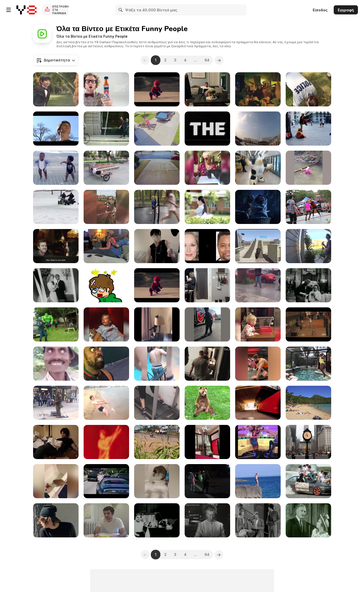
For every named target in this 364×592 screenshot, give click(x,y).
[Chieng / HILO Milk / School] (207, 207)
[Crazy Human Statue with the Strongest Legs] (56, 403)
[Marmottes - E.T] (258, 207)
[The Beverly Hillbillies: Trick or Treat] (308, 520)
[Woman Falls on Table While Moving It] (157, 129)
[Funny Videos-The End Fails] (157, 207)
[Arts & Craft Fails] (207, 168)
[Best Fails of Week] (106, 168)
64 (207, 60)
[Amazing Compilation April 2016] (106, 207)
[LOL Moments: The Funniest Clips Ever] (258, 285)
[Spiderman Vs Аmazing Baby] (157, 89)
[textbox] (56, 60)
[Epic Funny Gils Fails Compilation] (157, 403)
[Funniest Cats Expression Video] (157, 324)
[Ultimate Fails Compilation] (157, 364)
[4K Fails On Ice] (157, 168)
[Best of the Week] (308, 246)
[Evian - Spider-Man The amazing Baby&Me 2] (157, 285)
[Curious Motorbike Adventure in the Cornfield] (157, 442)
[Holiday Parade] (207, 481)
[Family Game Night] (258, 324)
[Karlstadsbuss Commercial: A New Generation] (258, 403)
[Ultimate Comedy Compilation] (157, 246)
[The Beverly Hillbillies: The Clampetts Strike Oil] (207, 520)
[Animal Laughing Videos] (157, 481)
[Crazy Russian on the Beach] (106, 403)
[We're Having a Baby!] (207, 89)
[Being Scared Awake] (106, 324)
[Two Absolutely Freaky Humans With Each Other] (106, 364)
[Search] (121, 10)
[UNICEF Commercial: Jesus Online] (56, 246)
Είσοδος (320, 10)
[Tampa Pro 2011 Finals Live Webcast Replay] (308, 324)
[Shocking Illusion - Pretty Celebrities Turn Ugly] (207, 246)
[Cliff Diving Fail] (258, 481)
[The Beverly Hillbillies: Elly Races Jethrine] (56, 285)
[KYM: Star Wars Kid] (106, 442)
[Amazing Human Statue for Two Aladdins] (308, 129)
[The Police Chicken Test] (308, 89)
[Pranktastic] (106, 246)
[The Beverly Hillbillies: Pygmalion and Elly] (308, 285)
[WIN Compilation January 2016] (308, 442)
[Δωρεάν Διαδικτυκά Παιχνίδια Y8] (27, 10)
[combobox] (56, 60)
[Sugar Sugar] (106, 285)
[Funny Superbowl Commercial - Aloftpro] (207, 129)
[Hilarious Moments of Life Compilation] (258, 364)
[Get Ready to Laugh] (207, 442)
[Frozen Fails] (56, 207)
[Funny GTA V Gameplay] (258, 246)
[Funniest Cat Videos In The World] (56, 481)
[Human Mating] (56, 129)
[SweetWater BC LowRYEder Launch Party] (308, 207)
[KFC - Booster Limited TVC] (258, 89)
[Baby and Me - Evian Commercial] (56, 168)
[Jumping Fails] (308, 364)
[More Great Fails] (56, 324)
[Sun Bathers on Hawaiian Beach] (308, 403)
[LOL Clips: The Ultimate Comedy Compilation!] (207, 285)
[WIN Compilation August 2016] (258, 129)
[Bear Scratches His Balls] (207, 403)
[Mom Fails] (308, 168)
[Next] (219, 60)
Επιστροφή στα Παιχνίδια (60, 10)
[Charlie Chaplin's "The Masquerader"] (157, 520)
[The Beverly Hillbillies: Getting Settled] (258, 520)
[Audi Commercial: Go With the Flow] (106, 129)
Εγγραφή (346, 10)
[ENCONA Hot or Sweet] (106, 89)
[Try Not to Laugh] (207, 324)
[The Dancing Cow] (258, 168)
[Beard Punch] (56, 442)
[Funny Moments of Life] (258, 442)
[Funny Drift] (308, 481)
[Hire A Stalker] (56, 520)
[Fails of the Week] (207, 364)
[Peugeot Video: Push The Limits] (106, 481)
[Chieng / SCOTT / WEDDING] (56, 89)
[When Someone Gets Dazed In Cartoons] (56, 364)
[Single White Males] (106, 520)
